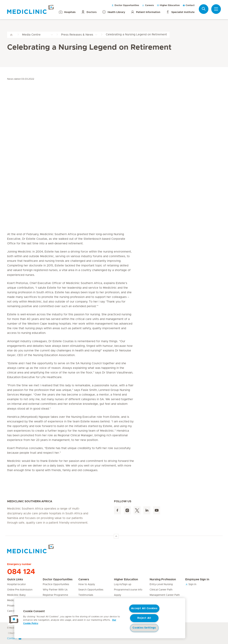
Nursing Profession (163, 579)
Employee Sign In (197, 579)
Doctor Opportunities (125, 5)
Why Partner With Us (55, 590)
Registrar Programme (55, 595)
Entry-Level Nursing (161, 584)
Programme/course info (128, 590)
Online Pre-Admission (20, 590)
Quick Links (15, 579)
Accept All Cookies (144, 608)
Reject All (144, 618)
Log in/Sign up (123, 584)
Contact (189, 5)
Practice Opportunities (56, 584)
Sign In (191, 584)
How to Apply (87, 584)
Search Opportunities (91, 590)
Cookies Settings (144, 628)
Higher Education (168, 5)
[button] (14, 619)
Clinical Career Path (161, 590)
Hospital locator (16, 584)
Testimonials (86, 595)
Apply (118, 595)
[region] (100, 618)
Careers (148, 5)
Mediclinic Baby (16, 595)
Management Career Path (165, 595)
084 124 (21, 572)
